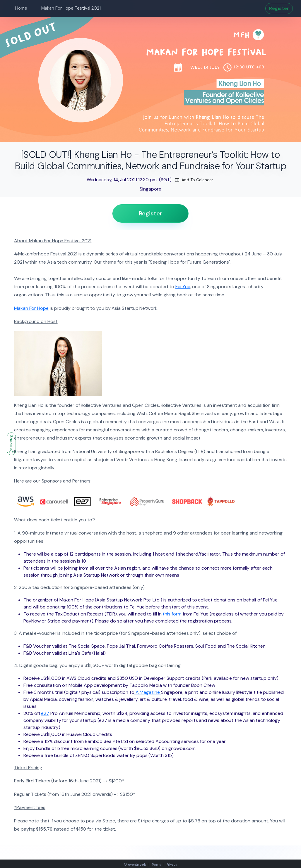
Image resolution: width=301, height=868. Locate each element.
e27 (45, 713)
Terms (156, 864)
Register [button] (279, 8)
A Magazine (148, 692)
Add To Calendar (194, 180)
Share (11, 444)
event (137, 864)
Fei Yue (183, 287)
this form (172, 614)
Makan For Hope (31, 308)
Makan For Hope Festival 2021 (71, 8)
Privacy (172, 864)
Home (21, 8)
